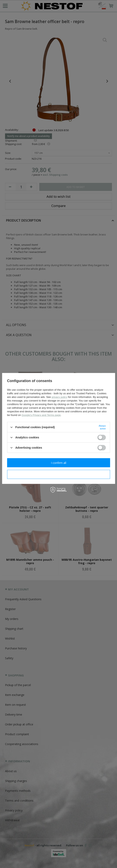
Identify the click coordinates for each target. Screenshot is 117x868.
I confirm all (59, 463)
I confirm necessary (58, 474)
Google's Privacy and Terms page (41, 415)
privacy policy (59, 397)
